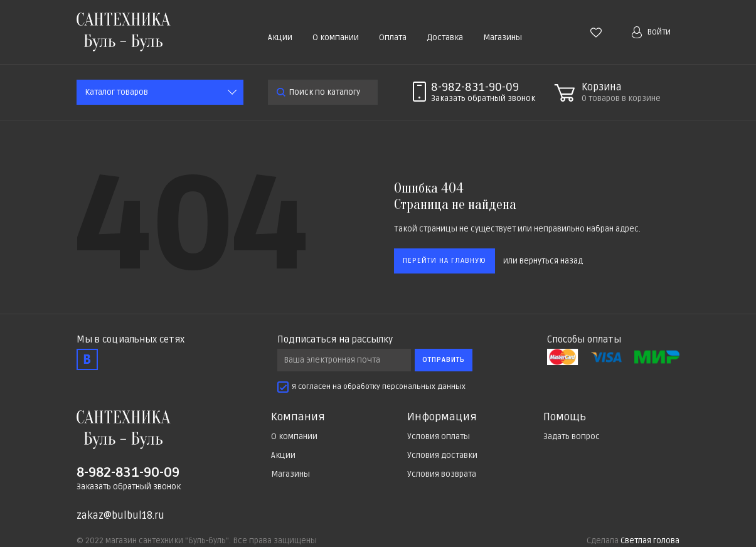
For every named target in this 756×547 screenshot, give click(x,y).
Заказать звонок (483, 98)
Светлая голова (650, 541)
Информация (442, 417)
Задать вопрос (572, 437)
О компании (336, 38)
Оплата (393, 38)
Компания (298, 417)
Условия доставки (442, 455)
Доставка (445, 38)
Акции (280, 38)
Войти (651, 32)
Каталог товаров (116, 92)
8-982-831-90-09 (475, 87)
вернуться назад (551, 261)
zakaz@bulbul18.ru (120, 516)
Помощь (565, 417)
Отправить (444, 360)
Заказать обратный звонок (129, 487)
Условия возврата (442, 474)
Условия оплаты (439, 437)
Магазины (503, 38)
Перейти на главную (445, 261)
